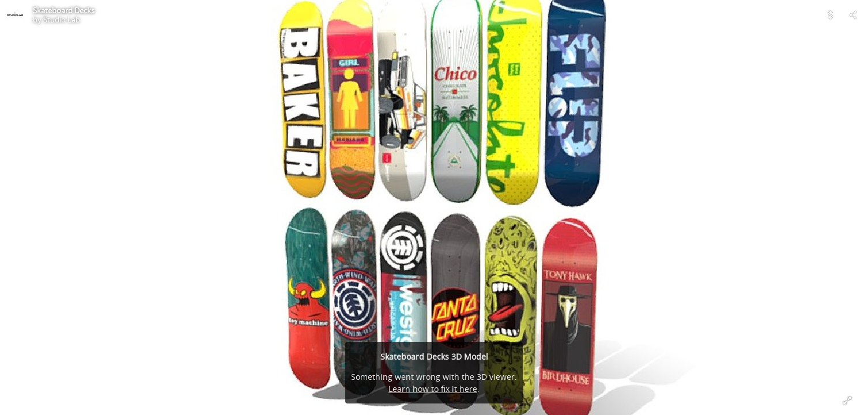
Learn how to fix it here (433, 389)
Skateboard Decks (64, 10)
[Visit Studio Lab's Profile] (15, 15)
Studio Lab (62, 20)
